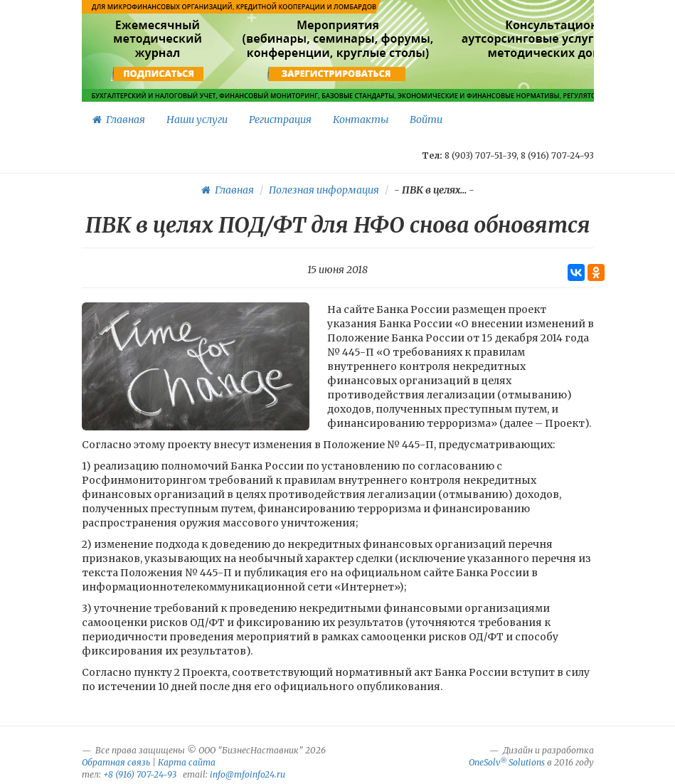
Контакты (361, 120)
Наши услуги (197, 120)
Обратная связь (116, 762)
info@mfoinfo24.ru (248, 774)
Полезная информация (324, 190)
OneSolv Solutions (507, 762)
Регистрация (280, 120)
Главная (119, 120)
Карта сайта (187, 762)
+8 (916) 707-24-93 (140, 774)
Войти (426, 120)
